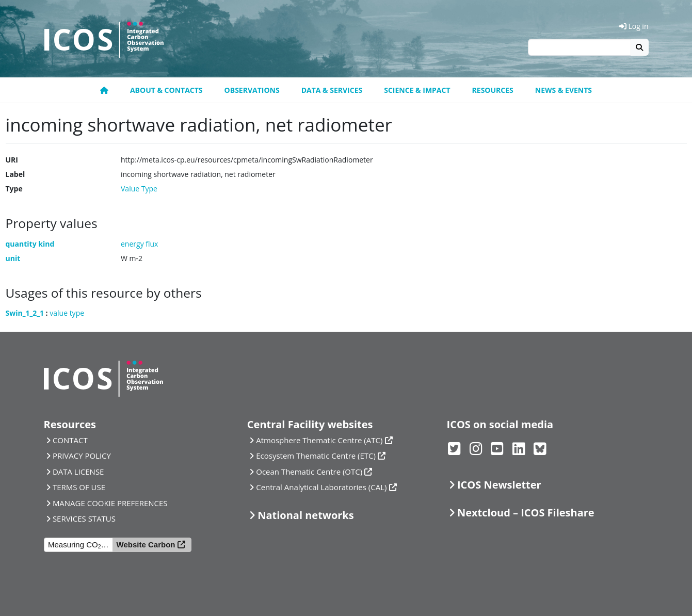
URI (12, 160)
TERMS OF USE (79, 487)
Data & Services (332, 90)
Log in (634, 26)
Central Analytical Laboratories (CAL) (321, 487)
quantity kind (30, 244)
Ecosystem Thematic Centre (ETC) (316, 456)
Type (14, 189)
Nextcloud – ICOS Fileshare (526, 513)
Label (15, 174)
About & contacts (166, 90)
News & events (564, 90)
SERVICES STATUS (84, 518)
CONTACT (70, 440)
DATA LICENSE (78, 472)
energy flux (139, 244)
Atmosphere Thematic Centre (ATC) (319, 440)
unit (13, 258)
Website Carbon (146, 545)
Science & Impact (417, 90)
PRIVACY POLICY (82, 456)
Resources (493, 90)
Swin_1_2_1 (25, 313)
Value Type (139, 189)
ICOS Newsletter (499, 485)
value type (67, 313)
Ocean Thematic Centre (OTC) (309, 472)
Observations (252, 90)
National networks (305, 515)
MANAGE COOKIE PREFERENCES (110, 503)
